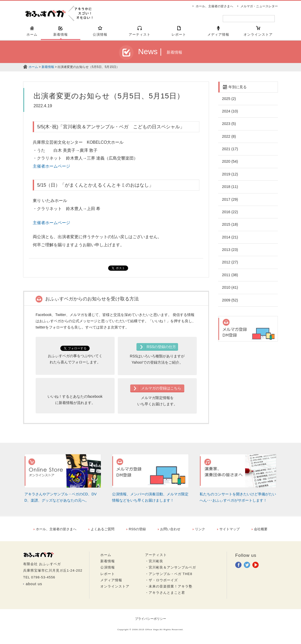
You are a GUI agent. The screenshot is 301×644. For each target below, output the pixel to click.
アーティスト (156, 557)
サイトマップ (228, 531)
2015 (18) (230, 227)
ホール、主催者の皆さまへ (214, 6)
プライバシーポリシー (150, 621)
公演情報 (108, 570)
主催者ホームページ (51, 169)
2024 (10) (230, 113)
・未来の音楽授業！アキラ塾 (169, 589)
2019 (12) (230, 176)
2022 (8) (229, 139)
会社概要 (260, 531)
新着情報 (48, 69)
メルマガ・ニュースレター (259, 6)
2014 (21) (230, 239)
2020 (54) (230, 164)
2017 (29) (230, 202)
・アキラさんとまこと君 (165, 595)
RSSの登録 (136, 531)
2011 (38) (230, 277)
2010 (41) (230, 290)
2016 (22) (230, 214)
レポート (108, 576)
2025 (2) (229, 101)
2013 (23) (230, 252)
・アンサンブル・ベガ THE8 (169, 576)
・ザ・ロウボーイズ (161, 582)
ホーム (33, 69)
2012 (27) (230, 264)
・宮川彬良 (154, 563)
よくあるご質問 (101, 531)
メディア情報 (111, 582)
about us (34, 586)
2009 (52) (230, 302)
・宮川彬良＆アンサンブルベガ (171, 570)
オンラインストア (115, 589)
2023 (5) (229, 126)
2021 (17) (230, 151)
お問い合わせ (169, 531)
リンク (199, 531)
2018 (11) (230, 189)
